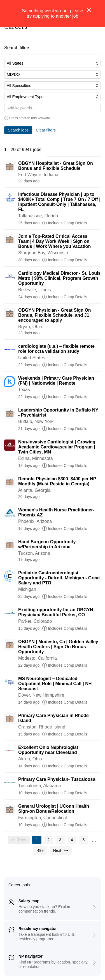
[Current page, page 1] (37, 840)
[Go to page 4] (72, 840)
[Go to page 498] (40, 850)
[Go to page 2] (48, 840)
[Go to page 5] (84, 840)
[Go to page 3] (60, 840)
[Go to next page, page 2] (61, 850)
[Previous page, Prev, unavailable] (19, 840)
